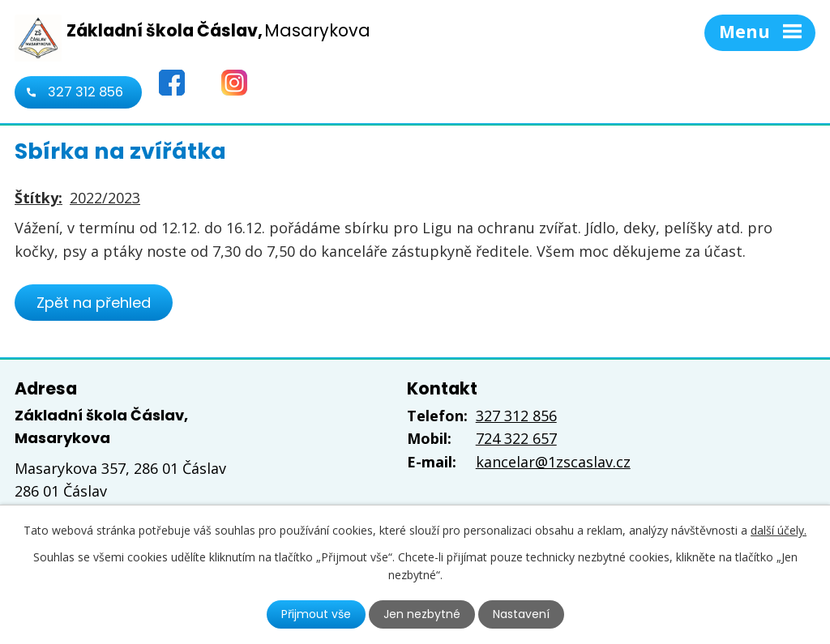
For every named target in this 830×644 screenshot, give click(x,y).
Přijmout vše (316, 614)
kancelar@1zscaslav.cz (553, 462)
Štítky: (39, 198)
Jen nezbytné (422, 614)
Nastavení (521, 614)
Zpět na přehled (94, 303)
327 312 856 (86, 92)
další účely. (779, 530)
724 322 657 (516, 438)
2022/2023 (105, 198)
